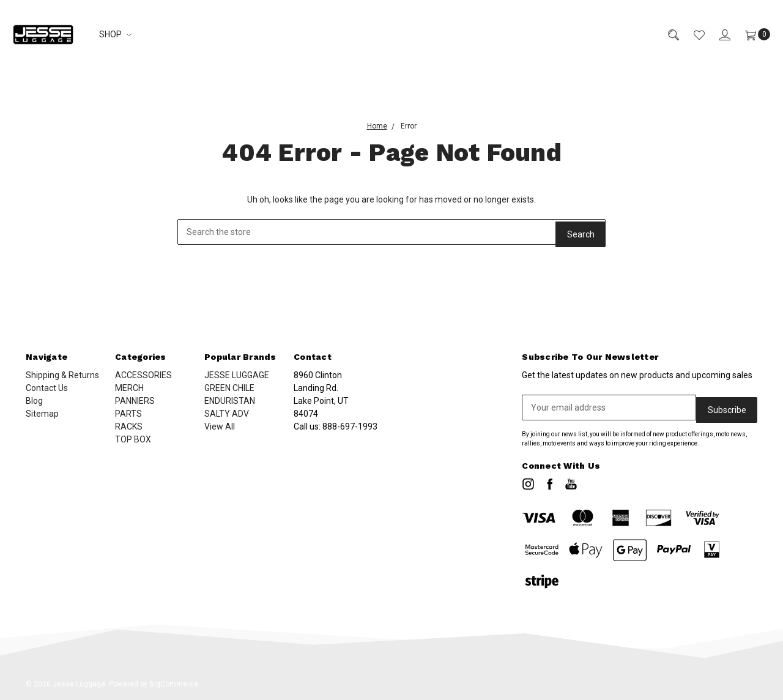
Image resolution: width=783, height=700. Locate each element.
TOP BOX (133, 439)
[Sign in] (718, 35)
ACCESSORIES (143, 375)
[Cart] (750, 35)
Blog (34, 401)
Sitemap (42, 414)
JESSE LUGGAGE (237, 375)
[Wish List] (692, 35)
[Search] (666, 35)
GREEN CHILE (229, 388)
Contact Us (47, 388)
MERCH (129, 388)
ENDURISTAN (230, 401)
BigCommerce (174, 682)
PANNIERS (135, 401)
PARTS (128, 414)
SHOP (115, 34)
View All (220, 426)
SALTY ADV (227, 414)
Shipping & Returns (62, 375)
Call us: (336, 426)
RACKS (129, 426)
